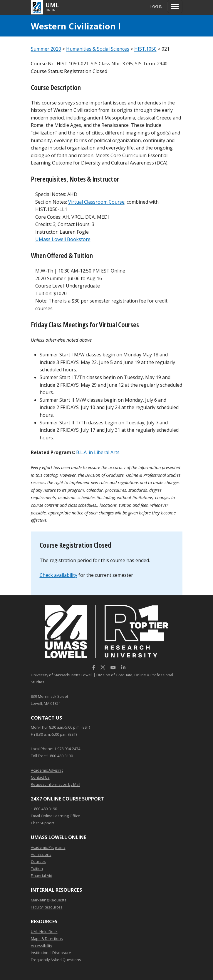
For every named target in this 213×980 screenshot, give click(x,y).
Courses (38, 861)
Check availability (58, 575)
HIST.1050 (145, 49)
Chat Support (42, 823)
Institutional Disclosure (51, 953)
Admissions (41, 854)
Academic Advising (47, 770)
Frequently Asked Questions (56, 960)
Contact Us (40, 777)
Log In (156, 6)
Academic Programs (48, 847)
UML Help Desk (44, 931)
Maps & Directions (47, 939)
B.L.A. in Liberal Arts (98, 452)
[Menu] (175, 6)
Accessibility (41, 946)
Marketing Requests (49, 900)
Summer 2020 (46, 49)
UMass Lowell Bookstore (63, 239)
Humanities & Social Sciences (98, 49)
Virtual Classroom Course (96, 202)
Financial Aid (42, 876)
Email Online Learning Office (56, 816)
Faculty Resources (47, 907)
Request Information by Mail (56, 784)
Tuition (37, 868)
